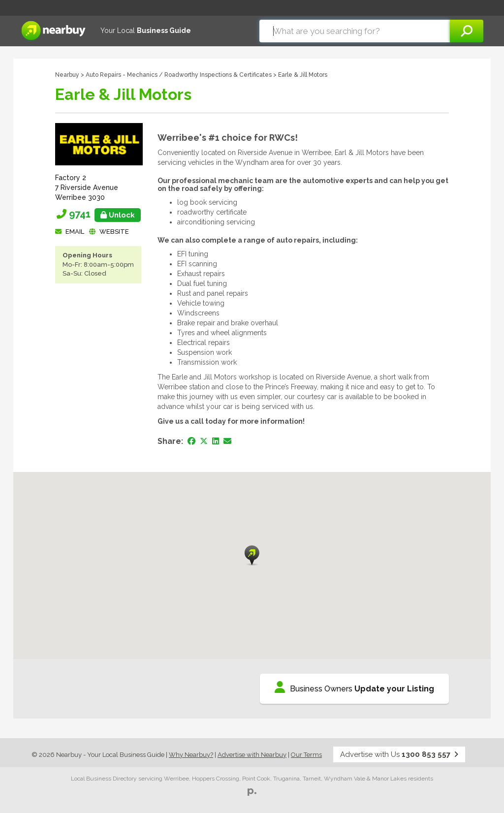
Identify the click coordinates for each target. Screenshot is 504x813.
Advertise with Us (399, 754)
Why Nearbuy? (191, 755)
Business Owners (354, 687)
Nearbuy (67, 75)
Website (114, 232)
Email (75, 232)
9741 (105, 214)
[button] (252, 555)
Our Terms (306, 755)
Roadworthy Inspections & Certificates (218, 75)
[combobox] (355, 31)
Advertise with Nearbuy (252, 755)
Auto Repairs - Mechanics (122, 75)
